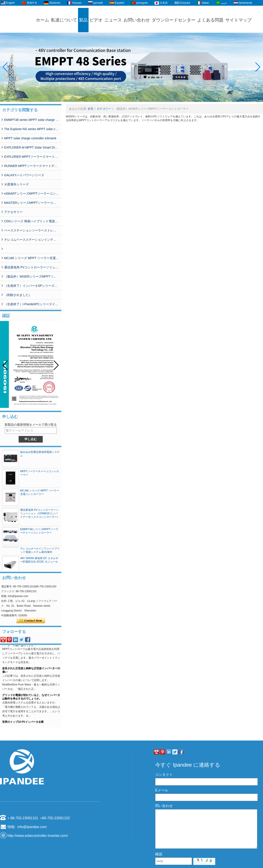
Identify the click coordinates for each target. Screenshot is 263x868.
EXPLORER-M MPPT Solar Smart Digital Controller (32, 147)
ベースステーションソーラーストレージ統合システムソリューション (32, 230)
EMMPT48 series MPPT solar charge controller (32, 120)
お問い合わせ (137, 20)
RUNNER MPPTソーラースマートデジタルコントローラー (32, 166)
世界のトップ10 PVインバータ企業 (23, 723)
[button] (126, 98)
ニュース (113, 20)
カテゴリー (104, 109)
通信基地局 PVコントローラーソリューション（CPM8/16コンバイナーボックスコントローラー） (32, 267)
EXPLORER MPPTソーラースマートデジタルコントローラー (32, 157)
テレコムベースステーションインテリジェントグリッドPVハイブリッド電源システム (32, 240)
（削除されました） (18, 295)
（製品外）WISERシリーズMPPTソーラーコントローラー (32, 276)
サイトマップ (238, 20)
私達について (64, 20)
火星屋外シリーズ (16, 184)
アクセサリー (13, 212)
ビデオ (96, 20)
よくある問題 (210, 20)
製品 (83, 20)
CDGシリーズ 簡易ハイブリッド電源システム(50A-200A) (32, 221)
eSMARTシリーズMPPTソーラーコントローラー (32, 194)
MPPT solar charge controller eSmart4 (30, 138)
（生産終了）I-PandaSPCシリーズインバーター (32, 304)
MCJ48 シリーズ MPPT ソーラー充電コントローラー (32, 258)
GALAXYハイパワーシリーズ (24, 175)
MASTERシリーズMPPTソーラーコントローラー (32, 203)
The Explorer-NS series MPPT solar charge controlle (32, 129)
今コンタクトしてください (31, 621)
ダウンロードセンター (174, 20)
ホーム (43, 20)
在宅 (91, 109)
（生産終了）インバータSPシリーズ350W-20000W (32, 286)
